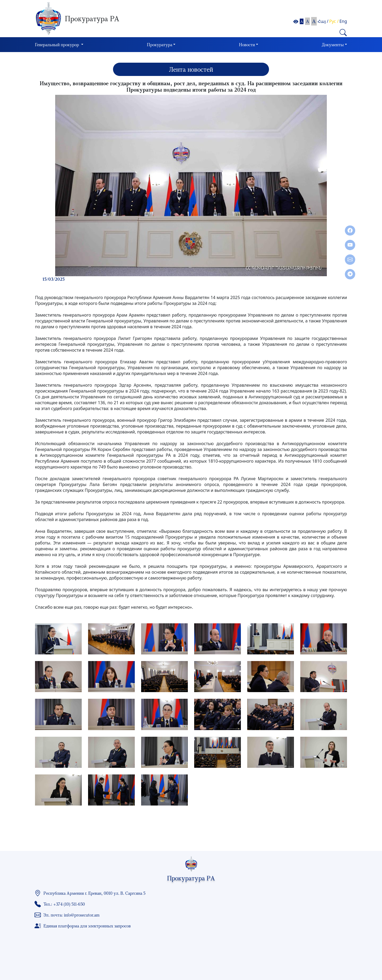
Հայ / (323, 21)
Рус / (334, 21)
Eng (343, 21)
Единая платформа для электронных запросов (87, 926)
